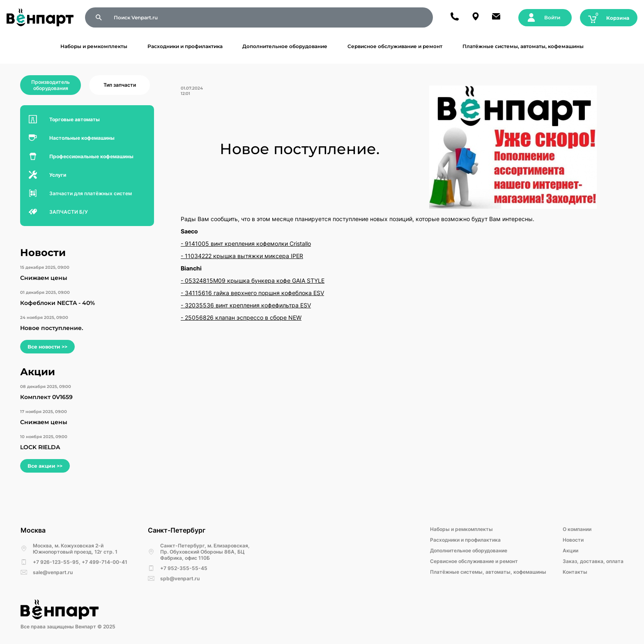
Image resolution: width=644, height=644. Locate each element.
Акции (570, 551)
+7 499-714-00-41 (105, 562)
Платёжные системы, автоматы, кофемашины (523, 46)
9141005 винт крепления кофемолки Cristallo (248, 244)
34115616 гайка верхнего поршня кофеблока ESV (254, 293)
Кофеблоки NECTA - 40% (57, 303)
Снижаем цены (44, 278)
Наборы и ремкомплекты (94, 46)
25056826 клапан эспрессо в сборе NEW (243, 317)
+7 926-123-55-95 (56, 562)
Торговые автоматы (75, 119)
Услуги (58, 175)
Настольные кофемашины (82, 138)
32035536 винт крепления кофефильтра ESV (248, 305)
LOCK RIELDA (40, 447)
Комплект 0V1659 (46, 397)
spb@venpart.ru (180, 578)
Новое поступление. (52, 328)
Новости (573, 540)
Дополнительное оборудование (285, 46)
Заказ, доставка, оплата (593, 561)
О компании (577, 529)
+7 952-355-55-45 (184, 568)
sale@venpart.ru (53, 572)
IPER (297, 256)
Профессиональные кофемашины (91, 156)
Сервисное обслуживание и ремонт (395, 46)
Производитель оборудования (51, 85)
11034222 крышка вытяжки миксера (238, 256)
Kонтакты (575, 572)
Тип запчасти (120, 85)
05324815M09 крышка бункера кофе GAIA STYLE (255, 280)
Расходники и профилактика (185, 46)
